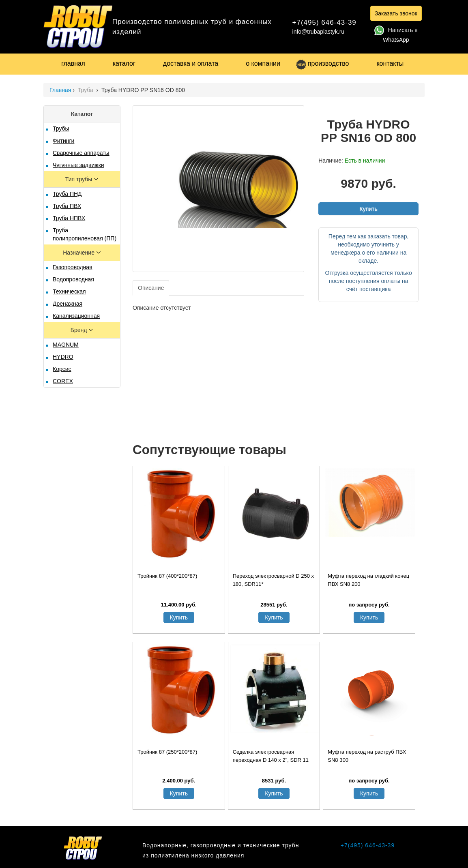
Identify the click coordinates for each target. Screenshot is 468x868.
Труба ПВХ (67, 206)
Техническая (69, 291)
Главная (60, 90)
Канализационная (76, 316)
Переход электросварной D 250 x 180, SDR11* (273, 580)
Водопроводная (73, 279)
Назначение (79, 253)
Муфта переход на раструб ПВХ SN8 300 (367, 756)
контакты (390, 63)
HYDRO (63, 357)
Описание (151, 288)
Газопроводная (73, 267)
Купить (368, 209)
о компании (263, 63)
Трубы (61, 129)
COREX (63, 381)
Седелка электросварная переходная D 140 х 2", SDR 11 (271, 756)
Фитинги (63, 141)
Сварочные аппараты (81, 153)
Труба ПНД (67, 194)
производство (322, 63)
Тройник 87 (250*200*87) (167, 752)
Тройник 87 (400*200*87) (167, 576)
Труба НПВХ (69, 218)
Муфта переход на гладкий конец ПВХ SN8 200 (368, 580)
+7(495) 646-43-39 (324, 23)
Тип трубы (79, 179)
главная (73, 63)
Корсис (62, 369)
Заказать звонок (396, 13)
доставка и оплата (191, 63)
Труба (86, 90)
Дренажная (68, 304)
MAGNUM (66, 345)
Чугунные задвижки (78, 165)
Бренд (80, 330)
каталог (124, 63)
